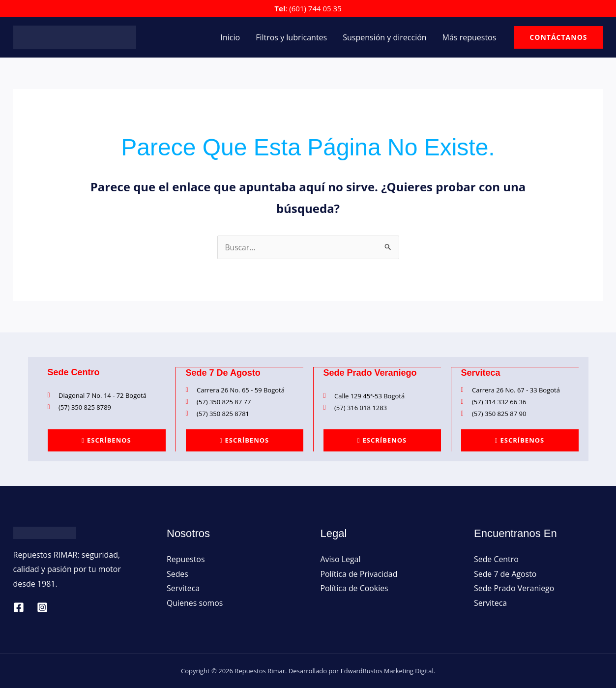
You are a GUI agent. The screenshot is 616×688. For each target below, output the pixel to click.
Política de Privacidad (359, 573)
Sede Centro (496, 559)
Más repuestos (469, 37)
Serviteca (183, 588)
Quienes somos (195, 602)
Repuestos (186, 559)
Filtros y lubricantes (291, 37)
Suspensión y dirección (384, 37)
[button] (558, 37)
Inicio (231, 37)
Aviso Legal (341, 559)
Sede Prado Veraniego (514, 588)
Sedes (177, 573)
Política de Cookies (355, 588)
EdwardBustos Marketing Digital (387, 670)
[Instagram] (42, 607)
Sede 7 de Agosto (505, 573)
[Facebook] (19, 607)
